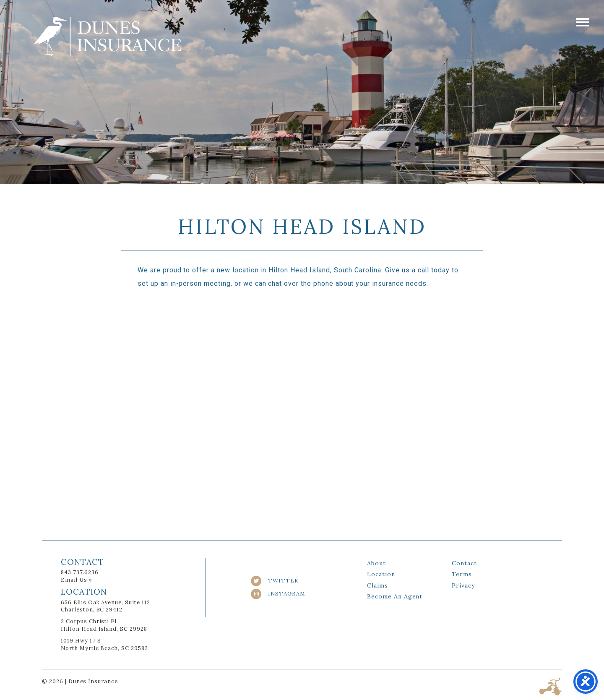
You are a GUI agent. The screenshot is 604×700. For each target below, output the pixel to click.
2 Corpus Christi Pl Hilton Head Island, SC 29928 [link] (104, 625)
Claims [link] (377, 585)
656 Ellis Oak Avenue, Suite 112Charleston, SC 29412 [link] (105, 606)
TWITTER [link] (274, 581)
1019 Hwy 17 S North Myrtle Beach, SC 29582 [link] (104, 644)
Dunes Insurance (108, 36)
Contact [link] (464, 563)
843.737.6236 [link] (80, 572)
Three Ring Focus (551, 687)
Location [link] (381, 574)
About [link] (376, 563)
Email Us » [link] (77, 580)
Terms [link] (462, 574)
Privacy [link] (463, 585)
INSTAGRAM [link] (278, 594)
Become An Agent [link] (395, 596)
